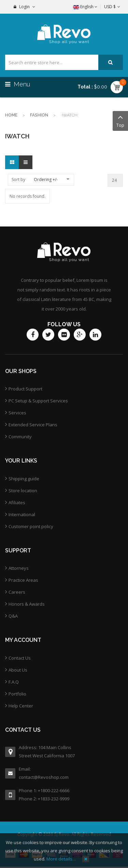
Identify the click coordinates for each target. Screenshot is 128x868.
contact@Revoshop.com (44, 777)
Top (120, 120)
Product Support (25, 389)
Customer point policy (31, 526)
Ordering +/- (46, 180)
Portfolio (17, 694)
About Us (18, 670)
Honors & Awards (27, 604)
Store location (23, 491)
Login (24, 7)
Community (20, 437)
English (85, 7)
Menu (18, 84)
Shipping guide (24, 479)
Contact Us (20, 658)
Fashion (39, 115)
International (22, 514)
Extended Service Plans (33, 425)
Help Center (21, 706)
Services (17, 413)
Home (11, 115)
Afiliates (17, 502)
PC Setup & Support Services (38, 401)
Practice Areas (23, 580)
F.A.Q (14, 682)
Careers (17, 592)
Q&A (13, 616)
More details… (61, 859)
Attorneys (19, 568)
